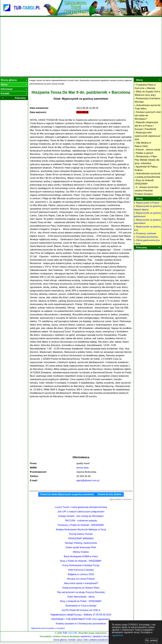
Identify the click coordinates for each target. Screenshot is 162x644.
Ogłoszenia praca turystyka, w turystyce (48, 628)
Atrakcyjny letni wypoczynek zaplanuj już (148, 136)
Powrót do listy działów (110, 494)
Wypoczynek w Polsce (148, 203)
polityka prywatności (99, 640)
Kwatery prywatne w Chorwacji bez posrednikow (81, 624)
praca (80, 640)
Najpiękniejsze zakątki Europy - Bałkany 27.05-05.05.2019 (81, 615)
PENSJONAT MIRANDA (81, 538)
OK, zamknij (151, 640)
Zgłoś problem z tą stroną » (121, 499)
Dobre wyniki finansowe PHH (81, 547)
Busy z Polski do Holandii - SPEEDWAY (81, 561)
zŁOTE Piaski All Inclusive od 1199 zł (81, 610)
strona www (82, 468)
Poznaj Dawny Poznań (81, 534)
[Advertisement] (81, 47)
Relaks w (145, 153)
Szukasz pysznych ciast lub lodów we (148, 115)
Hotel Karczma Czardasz (81, 570)
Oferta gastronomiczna (148, 240)
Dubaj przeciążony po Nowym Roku (81, 588)
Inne (138, 244)
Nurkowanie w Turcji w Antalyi (81, 606)
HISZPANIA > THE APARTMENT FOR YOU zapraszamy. (81, 619)
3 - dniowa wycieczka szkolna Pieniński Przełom (146, 190)
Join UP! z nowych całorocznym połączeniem (81, 512)
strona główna (60, 640)
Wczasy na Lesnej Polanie (81, 579)
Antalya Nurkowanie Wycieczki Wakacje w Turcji (81, 529)
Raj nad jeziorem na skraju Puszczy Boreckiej (81, 592)
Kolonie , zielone (148, 150)
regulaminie (117, 635)
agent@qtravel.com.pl (88, 480)
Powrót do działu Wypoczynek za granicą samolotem (67, 494)
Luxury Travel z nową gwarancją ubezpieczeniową (81, 507)
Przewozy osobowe (146, 233)
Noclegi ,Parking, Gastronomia (81, 543)
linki (86, 640)
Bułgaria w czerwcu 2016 (81, 574)
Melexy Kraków (81, 552)
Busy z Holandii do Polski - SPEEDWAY (81, 601)
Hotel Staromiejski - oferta (81, 597)
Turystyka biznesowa (147, 237)
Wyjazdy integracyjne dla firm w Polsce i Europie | (146, 126)
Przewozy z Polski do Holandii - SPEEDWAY (81, 525)
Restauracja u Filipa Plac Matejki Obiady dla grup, (147, 160)
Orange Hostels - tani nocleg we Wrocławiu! (81, 516)
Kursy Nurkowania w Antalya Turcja (81, 565)
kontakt (72, 640)
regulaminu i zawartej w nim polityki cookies (101, 636)
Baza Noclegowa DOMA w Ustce (81, 556)
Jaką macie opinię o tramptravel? (81, 583)
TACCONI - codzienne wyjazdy (81, 520)
